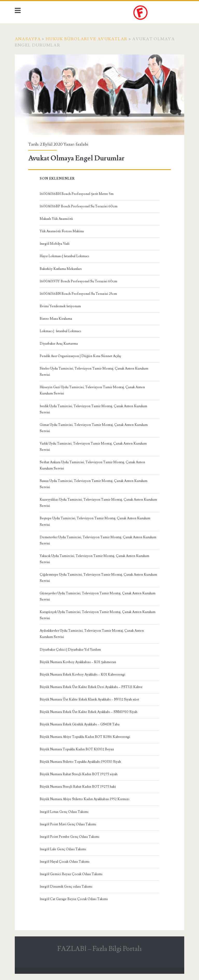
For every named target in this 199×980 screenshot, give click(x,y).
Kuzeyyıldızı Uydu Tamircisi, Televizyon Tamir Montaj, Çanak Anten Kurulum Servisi (98, 503)
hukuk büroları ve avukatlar (87, 39)
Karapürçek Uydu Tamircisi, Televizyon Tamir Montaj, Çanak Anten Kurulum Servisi (98, 615)
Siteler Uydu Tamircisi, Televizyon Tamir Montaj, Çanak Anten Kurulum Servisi (94, 372)
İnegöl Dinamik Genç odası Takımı (66, 887)
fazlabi (82, 144)
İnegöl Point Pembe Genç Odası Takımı (69, 837)
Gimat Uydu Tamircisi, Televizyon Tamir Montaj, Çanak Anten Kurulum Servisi (94, 428)
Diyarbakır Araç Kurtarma (59, 344)
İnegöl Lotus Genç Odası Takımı (64, 812)
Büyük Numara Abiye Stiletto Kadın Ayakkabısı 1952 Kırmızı (84, 799)
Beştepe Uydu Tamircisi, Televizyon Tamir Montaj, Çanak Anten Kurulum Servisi (95, 521)
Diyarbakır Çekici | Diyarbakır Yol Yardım (70, 650)
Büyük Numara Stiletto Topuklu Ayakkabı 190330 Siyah (80, 762)
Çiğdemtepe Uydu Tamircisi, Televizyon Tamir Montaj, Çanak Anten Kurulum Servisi (98, 578)
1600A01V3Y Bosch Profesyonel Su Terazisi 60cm (78, 281)
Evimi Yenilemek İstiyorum (60, 306)
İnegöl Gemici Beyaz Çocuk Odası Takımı (71, 874)
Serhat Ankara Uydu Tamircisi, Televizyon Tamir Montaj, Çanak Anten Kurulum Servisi (92, 465)
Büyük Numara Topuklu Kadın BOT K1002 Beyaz (77, 749)
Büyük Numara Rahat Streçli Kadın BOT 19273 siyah (79, 774)
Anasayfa (28, 39)
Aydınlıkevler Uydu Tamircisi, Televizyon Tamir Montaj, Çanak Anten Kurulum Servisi (92, 634)
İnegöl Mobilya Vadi (55, 244)
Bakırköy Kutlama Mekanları (61, 269)
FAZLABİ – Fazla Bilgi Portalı (99, 949)
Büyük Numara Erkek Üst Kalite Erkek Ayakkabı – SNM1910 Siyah (88, 712)
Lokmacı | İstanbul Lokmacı (60, 331)
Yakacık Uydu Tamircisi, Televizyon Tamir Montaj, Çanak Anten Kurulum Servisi (94, 559)
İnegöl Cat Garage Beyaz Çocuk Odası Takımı (74, 899)
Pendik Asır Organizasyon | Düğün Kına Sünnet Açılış (80, 356)
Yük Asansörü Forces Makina (62, 231)
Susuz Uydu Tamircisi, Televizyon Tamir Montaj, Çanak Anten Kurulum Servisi (94, 484)
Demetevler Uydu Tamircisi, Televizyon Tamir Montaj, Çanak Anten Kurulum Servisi (98, 540)
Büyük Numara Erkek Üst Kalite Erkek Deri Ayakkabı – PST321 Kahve (91, 687)
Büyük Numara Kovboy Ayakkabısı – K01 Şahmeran (78, 662)
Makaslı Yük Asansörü (56, 219)
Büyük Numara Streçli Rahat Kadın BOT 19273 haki (78, 787)
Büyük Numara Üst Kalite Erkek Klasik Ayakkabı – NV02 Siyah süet (89, 699)
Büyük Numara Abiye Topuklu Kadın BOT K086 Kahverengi (85, 737)
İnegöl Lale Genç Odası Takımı (63, 849)
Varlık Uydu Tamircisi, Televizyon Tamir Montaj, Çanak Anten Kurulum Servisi (93, 447)
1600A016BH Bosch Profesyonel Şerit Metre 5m (77, 194)
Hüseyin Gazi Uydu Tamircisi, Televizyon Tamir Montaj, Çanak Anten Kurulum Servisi (92, 390)
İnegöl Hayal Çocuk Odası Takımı (65, 862)
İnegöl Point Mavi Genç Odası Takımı (68, 824)
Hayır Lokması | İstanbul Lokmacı (64, 256)
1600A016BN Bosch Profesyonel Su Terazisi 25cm (78, 294)
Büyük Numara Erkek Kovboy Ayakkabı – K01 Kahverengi (82, 675)
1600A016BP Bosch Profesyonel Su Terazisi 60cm (79, 206)
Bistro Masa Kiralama (56, 319)
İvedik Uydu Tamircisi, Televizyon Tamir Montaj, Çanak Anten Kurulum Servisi (93, 409)
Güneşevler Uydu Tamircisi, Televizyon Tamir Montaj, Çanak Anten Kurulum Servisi (98, 596)
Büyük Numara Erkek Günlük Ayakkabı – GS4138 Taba (80, 724)
